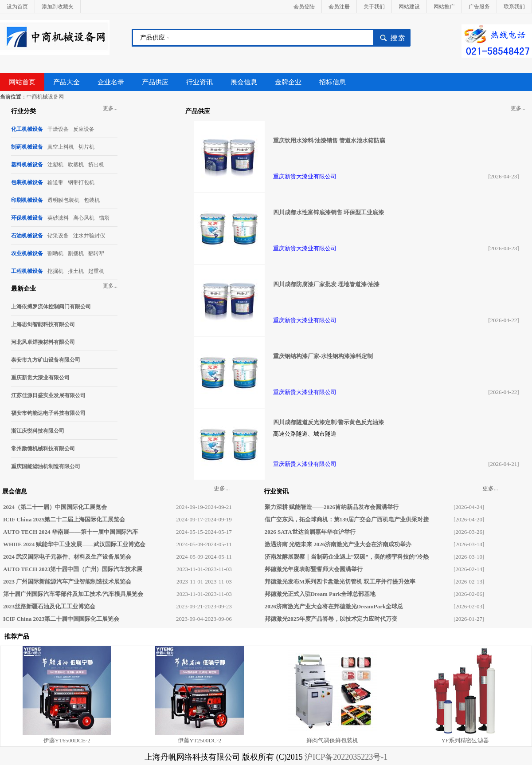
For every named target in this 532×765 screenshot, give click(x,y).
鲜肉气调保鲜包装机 (332, 740)
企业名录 (111, 82)
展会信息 (244, 82)
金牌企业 (288, 82)
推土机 (76, 271)
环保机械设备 (27, 218)
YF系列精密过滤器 (465, 740)
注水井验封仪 (89, 236)
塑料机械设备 (27, 165)
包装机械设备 (27, 182)
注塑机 (55, 165)
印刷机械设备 (27, 200)
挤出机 (96, 165)
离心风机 (84, 218)
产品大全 (66, 82)
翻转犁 (96, 253)
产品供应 (153, 37)
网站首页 (22, 82)
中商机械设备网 (45, 97)
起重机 (96, 271)
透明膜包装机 (63, 200)
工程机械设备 (27, 271)
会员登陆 (304, 7)
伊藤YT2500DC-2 (199, 740)
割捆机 (76, 253)
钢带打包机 (81, 182)
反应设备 (84, 129)
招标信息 (332, 82)
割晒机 (55, 253)
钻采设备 (58, 236)
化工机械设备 (27, 129)
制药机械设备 (27, 147)
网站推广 (444, 7)
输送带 (55, 182)
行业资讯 (199, 82)
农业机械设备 (27, 253)
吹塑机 (76, 165)
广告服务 (479, 7)
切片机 (86, 147)
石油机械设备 (27, 236)
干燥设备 (58, 129)
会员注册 (339, 7)
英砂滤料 (58, 218)
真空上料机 (61, 147)
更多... (110, 108)
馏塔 (104, 218)
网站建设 (409, 7)
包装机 (92, 200)
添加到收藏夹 (58, 7)
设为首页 (17, 7)
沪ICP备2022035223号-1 (346, 757)
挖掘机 (55, 271)
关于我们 (374, 7)
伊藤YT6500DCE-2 (67, 740)
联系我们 (514, 7)
